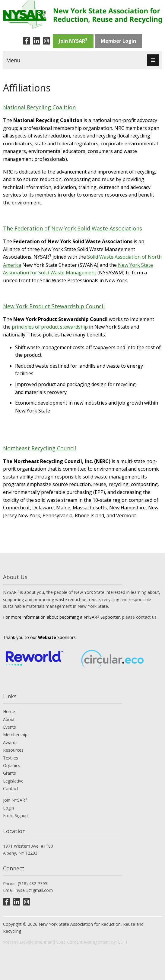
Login (8, 808)
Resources (13, 750)
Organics (12, 765)
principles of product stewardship (50, 327)
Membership (15, 735)
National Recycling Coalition (39, 107)
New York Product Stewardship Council (54, 306)
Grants (10, 773)
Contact (11, 788)
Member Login (118, 41)
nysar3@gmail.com (34, 890)
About (9, 719)
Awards (10, 742)
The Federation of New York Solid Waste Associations (73, 228)
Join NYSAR (73, 41)
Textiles (11, 758)
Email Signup (15, 815)
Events (10, 727)
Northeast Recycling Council (40, 448)
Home (9, 712)
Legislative (13, 781)
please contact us (139, 617)
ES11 (123, 942)
